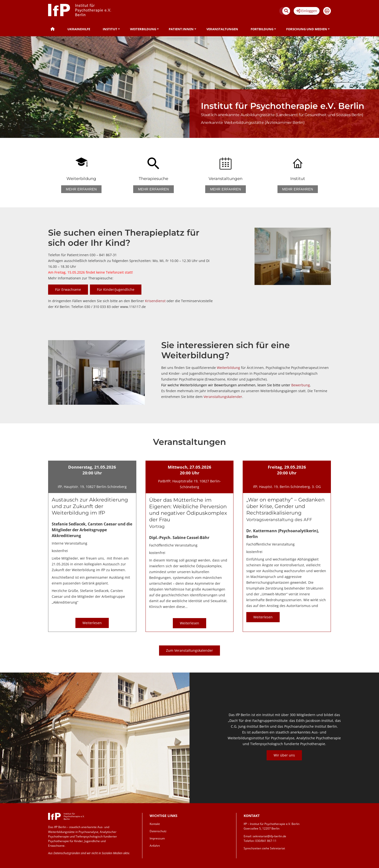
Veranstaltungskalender (223, 397)
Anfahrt (155, 846)
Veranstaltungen (222, 29)
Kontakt (155, 824)
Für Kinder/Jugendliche (116, 289)
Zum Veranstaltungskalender (189, 650)
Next (361, 743)
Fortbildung (262, 29)
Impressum (157, 838)
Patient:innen (181, 29)
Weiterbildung (143, 29)
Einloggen (307, 11)
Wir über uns (284, 755)
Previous (207, 743)
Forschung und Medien (307, 29)
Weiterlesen (92, 623)
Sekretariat (277, 848)
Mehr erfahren (81, 189)
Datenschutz (158, 831)
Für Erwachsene (68, 289)
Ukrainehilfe (79, 29)
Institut (110, 29)
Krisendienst (156, 301)
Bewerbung (301, 385)
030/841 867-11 (266, 841)
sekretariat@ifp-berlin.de (269, 836)
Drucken (327, 11)
